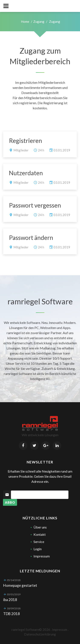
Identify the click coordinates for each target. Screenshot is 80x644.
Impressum (42, 556)
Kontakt (40, 534)
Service (39, 542)
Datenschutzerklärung (40, 634)
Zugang (39, 21)
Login (38, 549)
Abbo (10, 502)
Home (25, 21)
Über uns (40, 527)
